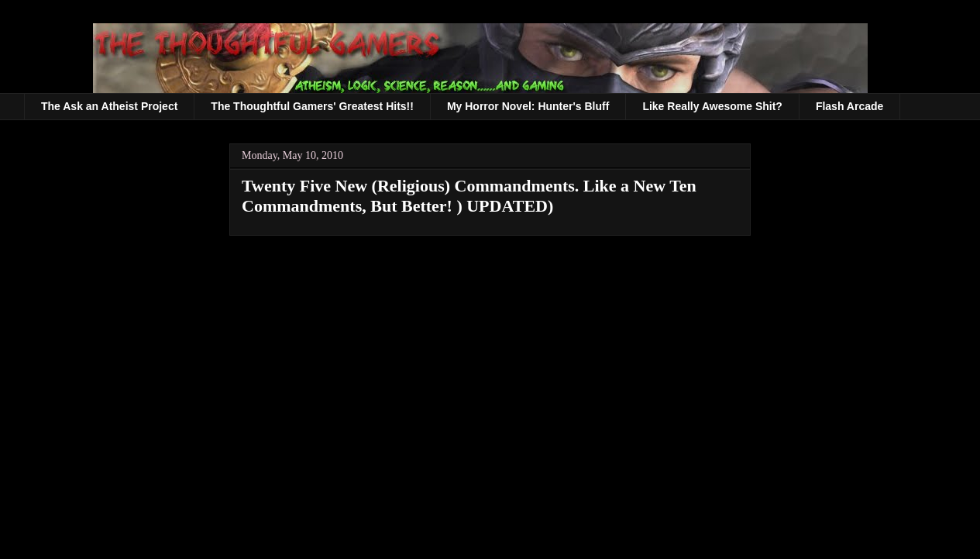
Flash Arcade (849, 106)
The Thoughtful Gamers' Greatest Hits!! (312, 106)
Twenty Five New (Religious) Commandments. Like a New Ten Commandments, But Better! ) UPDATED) (469, 196)
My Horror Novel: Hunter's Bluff (528, 106)
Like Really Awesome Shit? (712, 106)
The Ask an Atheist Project (109, 106)
